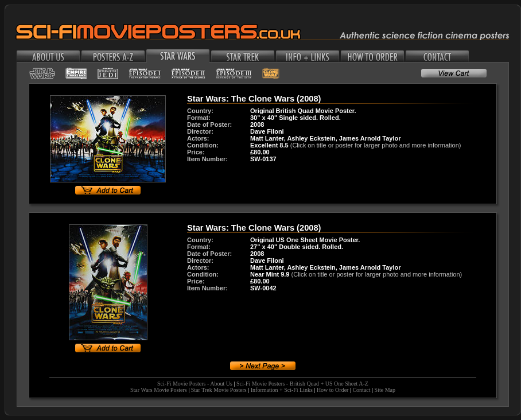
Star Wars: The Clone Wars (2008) (254, 99)
